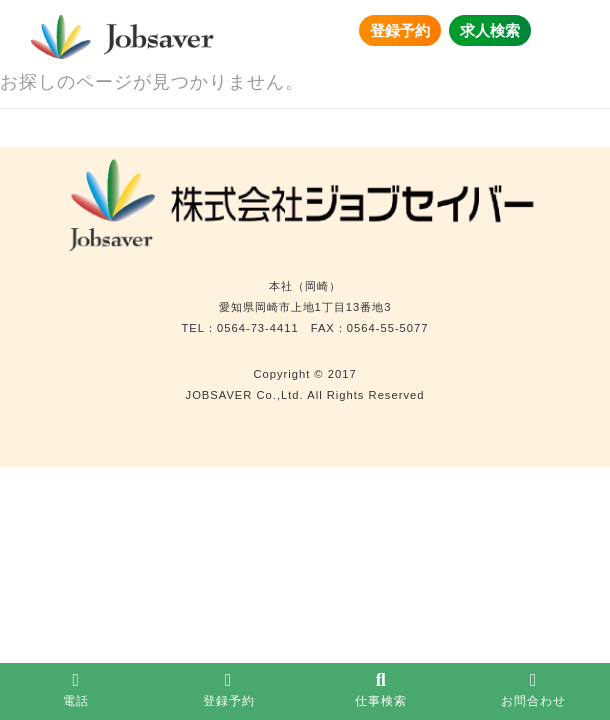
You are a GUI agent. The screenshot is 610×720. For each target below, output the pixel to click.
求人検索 (490, 30)
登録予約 (400, 30)
